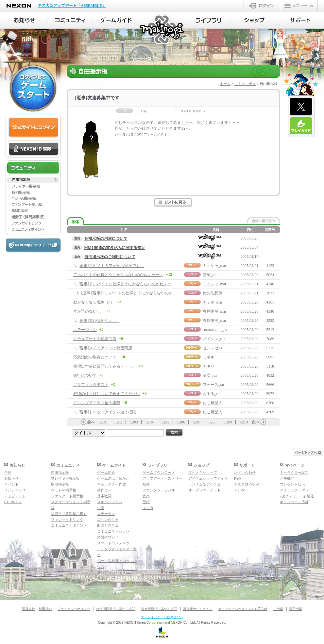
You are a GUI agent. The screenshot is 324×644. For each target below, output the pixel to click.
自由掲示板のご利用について (110, 257)
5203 (134, 422)
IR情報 (278, 609)
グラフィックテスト (91, 385)
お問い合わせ (245, 472)
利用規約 (45, 609)
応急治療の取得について (95, 357)
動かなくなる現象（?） (94, 302)
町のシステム (108, 525)
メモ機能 (287, 478)
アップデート (15, 496)
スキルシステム (110, 502)
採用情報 (296, 609)
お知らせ (11, 478)
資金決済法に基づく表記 (159, 609)
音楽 (146, 496)
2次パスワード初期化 (297, 496)
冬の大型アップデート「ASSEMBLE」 (72, 6)
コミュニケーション (113, 531)
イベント (11, 484)
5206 (181, 422)
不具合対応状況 (247, 484)
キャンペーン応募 (294, 502)
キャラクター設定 (294, 472)
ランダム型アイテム (205, 484)
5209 (228, 422)
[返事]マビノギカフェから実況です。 (111, 266)
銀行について (85, 375)
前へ (91, 422)
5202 (118, 422)
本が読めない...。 (88, 311)
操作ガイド (106, 490)
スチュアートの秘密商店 (95, 339)
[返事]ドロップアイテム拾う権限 (108, 412)
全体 (8, 472)
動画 (146, 484)
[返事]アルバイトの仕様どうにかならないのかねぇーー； (129, 284)
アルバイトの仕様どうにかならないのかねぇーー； (118, 275)
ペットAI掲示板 (64, 490)
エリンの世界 (108, 520)
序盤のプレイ (108, 537)
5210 (244, 422)
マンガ (148, 508)
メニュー (299, 6)
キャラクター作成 (111, 484)
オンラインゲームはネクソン (162, 617)
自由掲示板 (60, 472)
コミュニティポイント (69, 525)
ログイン (262, 6)
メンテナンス (15, 490)
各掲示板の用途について (106, 239)
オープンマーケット (205, 490)
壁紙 (146, 502)
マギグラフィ (108, 578)
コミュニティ (245, 84)
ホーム (225, 84)
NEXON (19, 6)
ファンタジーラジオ (159, 490)
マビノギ (162, 30)
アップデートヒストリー (162, 478)
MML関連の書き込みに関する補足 (115, 248)
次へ (256, 422)
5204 (150, 422)
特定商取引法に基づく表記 (116, 609)
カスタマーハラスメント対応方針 (243, 609)
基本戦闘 (104, 496)
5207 (197, 422)
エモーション (85, 330)
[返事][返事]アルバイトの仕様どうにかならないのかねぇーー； (137, 293)
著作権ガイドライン (198, 609)
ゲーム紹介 (106, 472)
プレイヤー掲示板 (65, 478)
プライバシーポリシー (74, 609)
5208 (213, 422)
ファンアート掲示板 (67, 496)
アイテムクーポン (294, 490)
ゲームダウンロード (159, 472)
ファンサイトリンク (67, 520)
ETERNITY (13, 502)
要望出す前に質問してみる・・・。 (105, 366)
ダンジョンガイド (111, 572)
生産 (101, 508)
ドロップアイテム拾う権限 (97, 403)
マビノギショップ (203, 472)
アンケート (243, 490)
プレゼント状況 (292, 484)
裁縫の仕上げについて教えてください (107, 394)
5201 (103, 422)
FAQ (238, 478)
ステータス (106, 514)
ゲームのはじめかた (113, 478)
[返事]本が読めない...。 (99, 321)
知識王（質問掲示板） (69, 514)
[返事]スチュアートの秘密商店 (106, 348)
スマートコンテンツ (113, 543)
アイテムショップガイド (208, 478)
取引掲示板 (60, 484)
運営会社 (28, 609)
